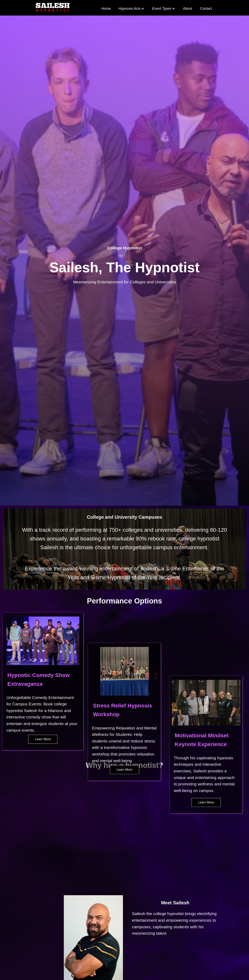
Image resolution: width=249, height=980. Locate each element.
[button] (131, 9)
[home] (53, 8)
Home (106, 9)
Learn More (43, 739)
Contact (206, 9)
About (188, 9)
